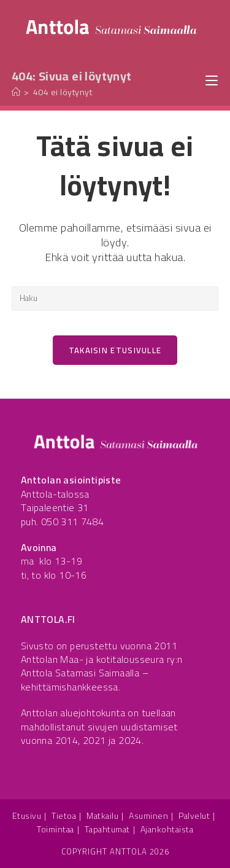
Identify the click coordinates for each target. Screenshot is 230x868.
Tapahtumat (107, 829)
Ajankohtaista (167, 829)
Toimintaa (56, 829)
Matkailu (102, 816)
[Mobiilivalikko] (212, 80)
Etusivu (27, 816)
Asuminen (148, 816)
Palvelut (194, 816)
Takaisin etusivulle (115, 350)
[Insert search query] (115, 299)
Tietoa (64, 816)
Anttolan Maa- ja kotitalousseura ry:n (102, 659)
